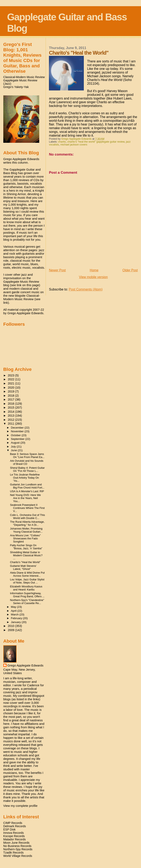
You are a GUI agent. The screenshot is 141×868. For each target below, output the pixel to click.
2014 (12, 412)
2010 (12, 626)
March (15, 614)
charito (62, 142)
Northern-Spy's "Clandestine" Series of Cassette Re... (27, 602)
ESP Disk (9, 829)
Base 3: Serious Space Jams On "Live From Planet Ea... (27, 456)
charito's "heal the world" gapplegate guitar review (96, 142)
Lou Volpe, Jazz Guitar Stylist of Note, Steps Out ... (27, 581)
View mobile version (94, 277)
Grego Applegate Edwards (25, 665)
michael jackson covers (74, 145)
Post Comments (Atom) (86, 289)
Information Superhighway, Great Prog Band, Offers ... (27, 595)
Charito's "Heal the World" (25, 562)
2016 (12, 404)
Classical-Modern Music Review (24, 77)
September (18, 439)
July (14, 447)
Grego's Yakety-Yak (16, 87)
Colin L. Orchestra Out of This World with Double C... (28, 517)
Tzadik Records (14, 853)
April (14, 611)
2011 (12, 424)
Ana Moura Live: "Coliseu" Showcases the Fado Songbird (25, 538)
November (18, 431)
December (18, 428)
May (14, 607)
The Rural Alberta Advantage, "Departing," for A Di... (27, 523)
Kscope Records (14, 836)
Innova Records (14, 833)
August (16, 443)
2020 (12, 388)
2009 (12, 630)
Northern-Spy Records (18, 849)
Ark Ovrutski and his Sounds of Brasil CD (27, 462)
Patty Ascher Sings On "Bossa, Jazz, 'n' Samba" (26, 547)
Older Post (130, 270)
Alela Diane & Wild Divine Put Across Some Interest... (27, 574)
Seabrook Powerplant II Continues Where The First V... (27, 508)
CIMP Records (13, 823)
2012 (12, 420)
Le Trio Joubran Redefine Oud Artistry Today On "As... (25, 478)
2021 (12, 383)
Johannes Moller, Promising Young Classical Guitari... (26, 530)
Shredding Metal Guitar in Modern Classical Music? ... (26, 555)
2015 (12, 408)
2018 (12, 396)
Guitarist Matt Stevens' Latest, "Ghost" (23, 567)
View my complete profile (20, 806)
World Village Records (18, 856)
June (14, 450)
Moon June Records (16, 843)
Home (94, 270)
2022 (12, 379)
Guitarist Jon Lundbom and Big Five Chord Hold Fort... (27, 486)
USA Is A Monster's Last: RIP (27, 491)
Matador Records (15, 839)
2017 (12, 399)
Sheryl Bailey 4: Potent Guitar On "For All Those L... (27, 469)
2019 (12, 391)
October (16, 435)
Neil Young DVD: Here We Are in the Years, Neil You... (25, 498)
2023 (12, 375)
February (17, 618)
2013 (12, 416)
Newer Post (57, 270)
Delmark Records (15, 826)
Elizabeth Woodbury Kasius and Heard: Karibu (26, 588)
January (16, 622)
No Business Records (17, 846)
